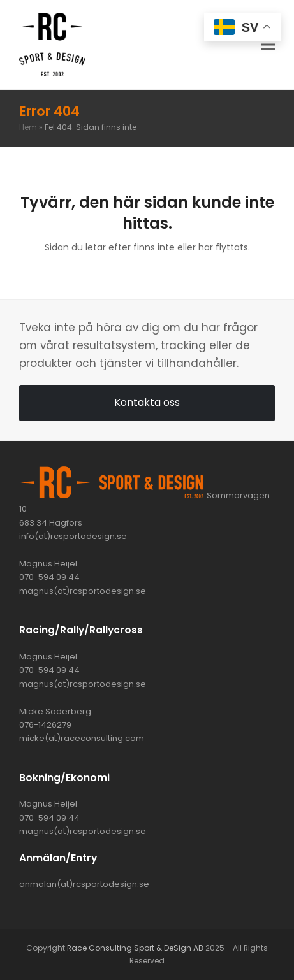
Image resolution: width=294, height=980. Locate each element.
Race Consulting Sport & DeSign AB (135, 948)
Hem (28, 127)
